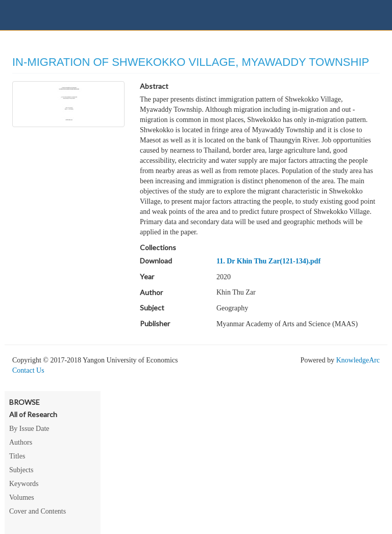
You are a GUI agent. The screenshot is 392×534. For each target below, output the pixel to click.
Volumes (22, 497)
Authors (21, 442)
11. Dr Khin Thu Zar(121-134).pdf (268, 261)
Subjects (21, 470)
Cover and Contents (38, 511)
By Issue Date (29, 429)
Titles (17, 456)
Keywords (24, 484)
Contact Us (28, 370)
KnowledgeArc (358, 360)
